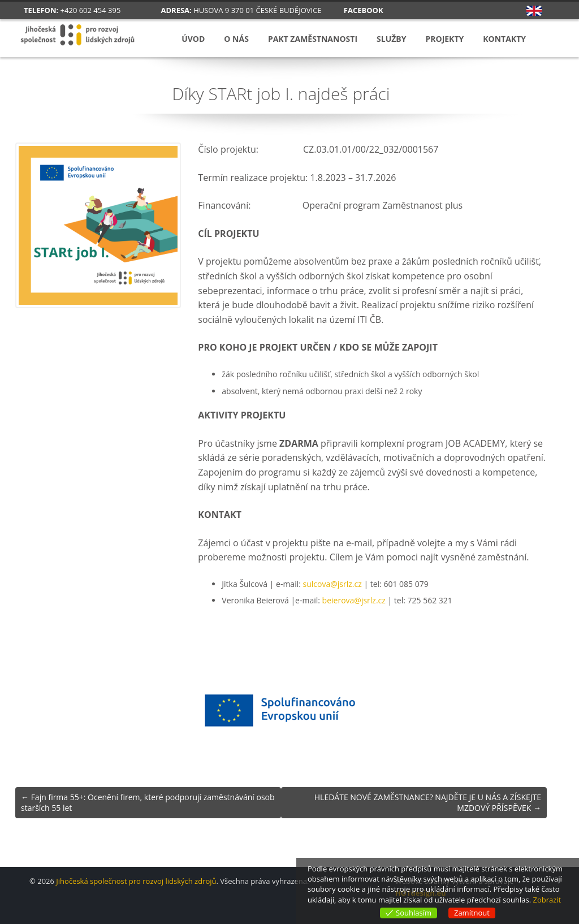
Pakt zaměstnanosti (313, 39)
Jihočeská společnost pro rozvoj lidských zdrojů (136, 881)
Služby (391, 39)
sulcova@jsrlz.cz (332, 584)
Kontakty (504, 39)
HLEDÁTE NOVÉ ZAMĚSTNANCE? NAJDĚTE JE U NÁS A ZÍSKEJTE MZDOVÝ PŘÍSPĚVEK (428, 803)
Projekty (444, 39)
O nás (236, 39)
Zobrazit (547, 900)
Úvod (193, 39)
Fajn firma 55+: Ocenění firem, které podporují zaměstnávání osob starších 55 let (148, 803)
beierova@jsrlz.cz (354, 600)
